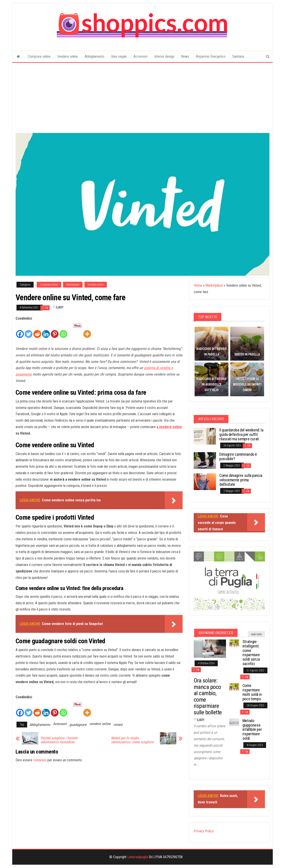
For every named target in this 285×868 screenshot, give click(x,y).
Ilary (60, 307)
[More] (87, 330)
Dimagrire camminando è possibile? (238, 456)
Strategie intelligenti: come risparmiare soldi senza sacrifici (251, 653)
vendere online (100, 724)
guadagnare (78, 725)
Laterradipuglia (138, 857)
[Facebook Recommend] (68, 326)
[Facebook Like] (70, 326)
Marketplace (73, 285)
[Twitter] (29, 330)
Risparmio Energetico (211, 56)
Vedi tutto (256, 634)
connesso (40, 760)
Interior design (164, 56)
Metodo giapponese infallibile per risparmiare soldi (252, 729)
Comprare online (39, 56)
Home (198, 285)
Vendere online (68, 56)
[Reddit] (37, 330)
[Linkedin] (46, 330)
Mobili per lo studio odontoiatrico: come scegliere (132, 740)
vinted (118, 725)
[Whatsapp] (63, 330)
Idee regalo (119, 56)
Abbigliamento (95, 56)
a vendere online (169, 427)
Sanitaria (238, 56)
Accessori (141, 56)
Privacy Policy (204, 831)
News (185, 56)
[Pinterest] (55, 330)
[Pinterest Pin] (71, 325)
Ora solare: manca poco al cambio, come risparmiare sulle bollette (208, 696)
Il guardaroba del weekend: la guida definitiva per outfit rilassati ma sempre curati (241, 434)
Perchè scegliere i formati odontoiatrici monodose (59, 740)
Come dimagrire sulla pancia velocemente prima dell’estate (241, 480)
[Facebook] (20, 330)
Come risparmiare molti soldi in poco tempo (252, 692)
